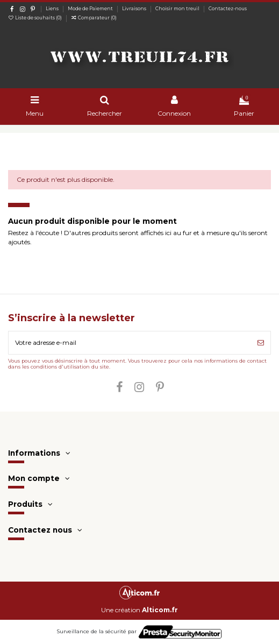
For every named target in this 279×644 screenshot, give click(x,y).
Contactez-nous (228, 9)
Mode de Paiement (91, 9)
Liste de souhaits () (35, 18)
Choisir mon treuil (178, 9)
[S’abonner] (261, 343)
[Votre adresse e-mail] (130, 343)
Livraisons (135, 9)
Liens (53, 9)
